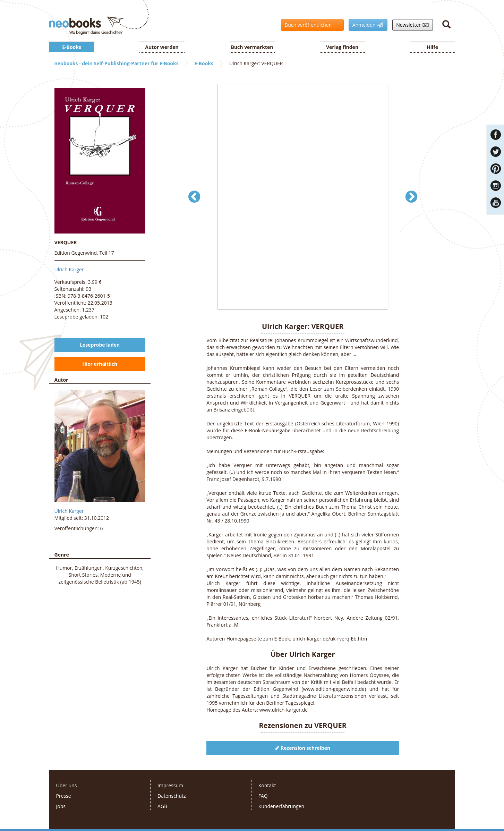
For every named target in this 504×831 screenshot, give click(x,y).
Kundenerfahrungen (281, 806)
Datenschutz (172, 796)
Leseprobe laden (100, 345)
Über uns (67, 785)
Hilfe (432, 47)
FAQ (263, 796)
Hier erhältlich (100, 364)
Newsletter (411, 25)
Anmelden (366, 25)
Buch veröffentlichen (310, 25)
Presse (64, 796)
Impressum (170, 785)
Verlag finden (342, 47)
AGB (162, 806)
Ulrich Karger (69, 269)
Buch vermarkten (252, 47)
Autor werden (162, 47)
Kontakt (267, 785)
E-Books (72, 47)
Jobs (61, 806)
